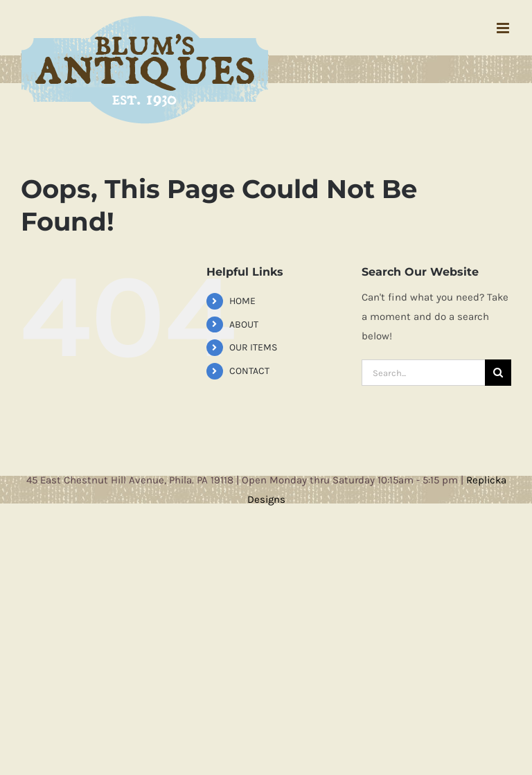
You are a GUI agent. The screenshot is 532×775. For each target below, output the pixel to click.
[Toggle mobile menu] (504, 28)
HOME (242, 301)
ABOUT (244, 324)
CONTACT (249, 371)
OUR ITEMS (253, 347)
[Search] (498, 373)
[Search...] (423, 373)
